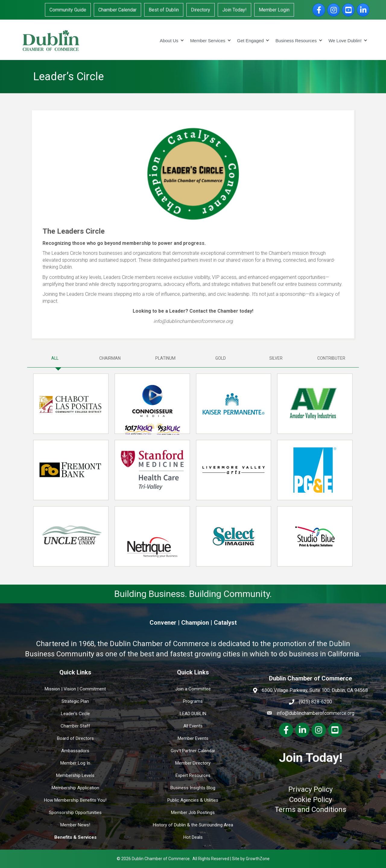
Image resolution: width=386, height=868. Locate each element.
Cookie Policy (311, 800)
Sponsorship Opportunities (75, 813)
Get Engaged (250, 41)
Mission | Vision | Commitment (75, 689)
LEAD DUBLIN (193, 714)
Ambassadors (75, 751)
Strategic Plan (75, 701)
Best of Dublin (164, 10)
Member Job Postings (193, 813)
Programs (193, 701)
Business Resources (296, 41)
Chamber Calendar (117, 10)
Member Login (274, 10)
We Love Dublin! (345, 41)
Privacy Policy (310, 789)
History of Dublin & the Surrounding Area (193, 825)
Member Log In (75, 763)
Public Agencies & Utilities (193, 800)
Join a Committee (193, 689)
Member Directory (193, 763)
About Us (169, 41)
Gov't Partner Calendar (193, 751)
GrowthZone (258, 859)
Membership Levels (75, 775)
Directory (201, 10)
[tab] (55, 358)
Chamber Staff (75, 726)
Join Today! (234, 10)
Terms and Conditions (310, 810)
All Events (193, 726)
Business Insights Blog (193, 788)
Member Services (208, 41)
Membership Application (75, 788)
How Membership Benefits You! (75, 800)
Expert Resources (193, 775)
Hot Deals (193, 837)
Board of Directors (75, 738)
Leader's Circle (75, 714)
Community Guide (68, 10)
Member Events (193, 738)
